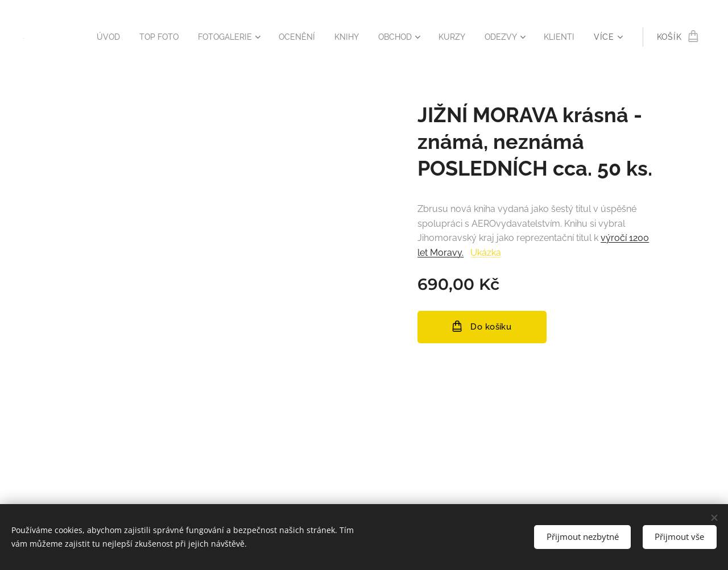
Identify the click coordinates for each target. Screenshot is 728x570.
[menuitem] (86, 37)
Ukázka (486, 253)
